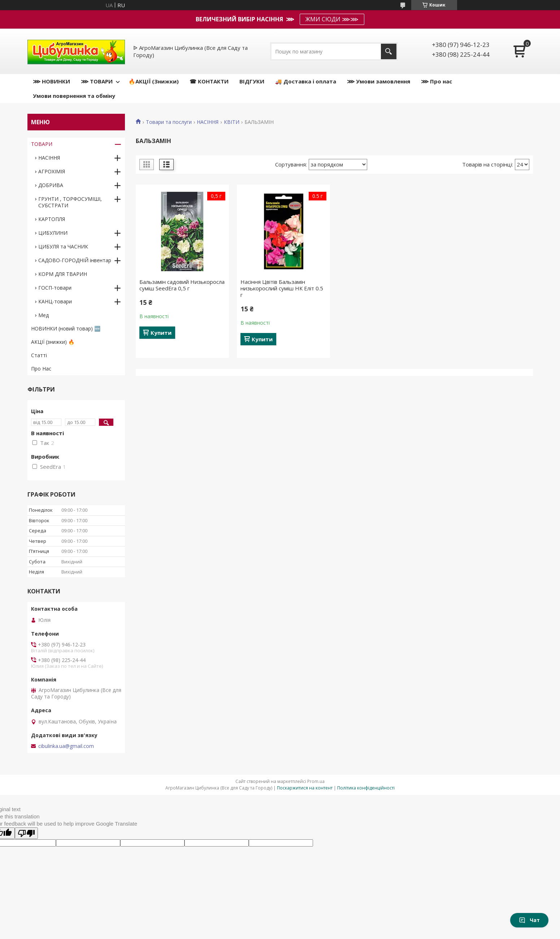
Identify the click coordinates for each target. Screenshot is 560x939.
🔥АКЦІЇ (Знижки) (154, 81)
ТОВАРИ (42, 144)
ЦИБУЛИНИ (53, 233)
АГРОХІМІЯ (52, 171)
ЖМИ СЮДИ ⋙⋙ (332, 19)
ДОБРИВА (51, 185)
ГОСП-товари (55, 288)
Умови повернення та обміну (74, 96)
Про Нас (41, 369)
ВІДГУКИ (252, 81)
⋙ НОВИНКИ (51, 81)
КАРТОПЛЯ (52, 219)
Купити (161, 333)
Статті (39, 355)
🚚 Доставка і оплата (306, 81)
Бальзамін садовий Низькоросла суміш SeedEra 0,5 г (182, 285)
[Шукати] (389, 51)
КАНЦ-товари (55, 301)
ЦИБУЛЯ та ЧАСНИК (63, 246)
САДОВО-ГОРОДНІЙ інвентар (75, 260)
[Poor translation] (26, 833)
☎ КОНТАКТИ (209, 81)
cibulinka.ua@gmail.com (66, 746)
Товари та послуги (169, 122)
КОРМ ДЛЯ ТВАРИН (63, 274)
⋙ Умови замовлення (379, 81)
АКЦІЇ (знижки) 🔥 (53, 342)
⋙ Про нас (437, 81)
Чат (529, 920)
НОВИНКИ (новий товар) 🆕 (66, 328)
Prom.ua (316, 781)
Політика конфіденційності (366, 788)
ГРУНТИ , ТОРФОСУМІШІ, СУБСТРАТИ (70, 202)
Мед (44, 315)
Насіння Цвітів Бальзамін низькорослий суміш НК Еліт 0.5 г (282, 288)
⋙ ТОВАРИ (97, 81)
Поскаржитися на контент (305, 788)
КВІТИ (232, 122)
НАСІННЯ (208, 122)
